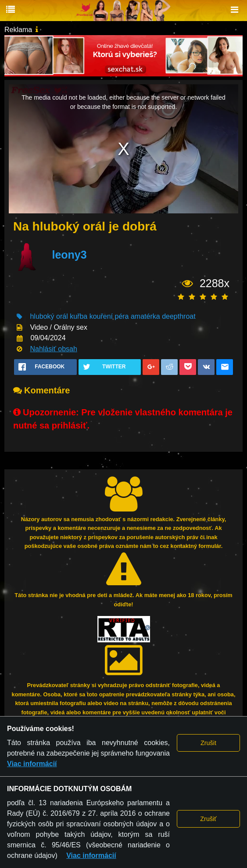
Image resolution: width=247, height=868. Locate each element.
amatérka (145, 316)
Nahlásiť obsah (53, 349)
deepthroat (179, 316)
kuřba (79, 316)
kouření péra (109, 316)
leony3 (69, 255)
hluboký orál (49, 316)
